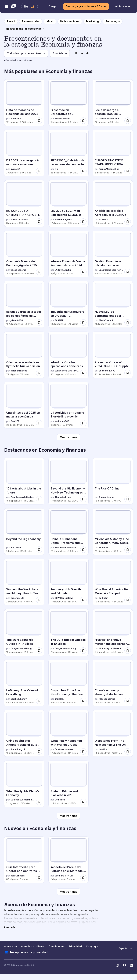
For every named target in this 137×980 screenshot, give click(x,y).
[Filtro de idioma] (60, 53)
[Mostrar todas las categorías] (26, 29)
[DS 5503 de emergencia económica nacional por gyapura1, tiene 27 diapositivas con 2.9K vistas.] (24, 153)
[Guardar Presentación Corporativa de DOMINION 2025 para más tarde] (83, 121)
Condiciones (56, 946)
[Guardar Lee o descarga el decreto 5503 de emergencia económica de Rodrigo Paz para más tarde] (128, 121)
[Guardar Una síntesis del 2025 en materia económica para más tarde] (39, 423)
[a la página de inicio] (11, 21)
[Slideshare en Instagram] (117, 965)
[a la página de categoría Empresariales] (31, 21)
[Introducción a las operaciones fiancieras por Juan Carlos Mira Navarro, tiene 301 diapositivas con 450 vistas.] (68, 355)
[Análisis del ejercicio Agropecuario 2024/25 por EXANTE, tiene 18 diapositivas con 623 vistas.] (113, 204)
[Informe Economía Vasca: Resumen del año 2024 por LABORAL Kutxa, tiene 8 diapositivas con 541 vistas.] (68, 254)
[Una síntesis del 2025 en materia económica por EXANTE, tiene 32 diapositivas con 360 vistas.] (24, 405)
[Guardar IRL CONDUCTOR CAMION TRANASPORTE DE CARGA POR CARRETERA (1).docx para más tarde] (39, 222)
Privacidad (75, 946)
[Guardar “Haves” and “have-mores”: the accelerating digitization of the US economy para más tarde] (128, 651)
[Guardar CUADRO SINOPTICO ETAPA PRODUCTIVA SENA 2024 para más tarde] (128, 171)
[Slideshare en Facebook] (124, 965)
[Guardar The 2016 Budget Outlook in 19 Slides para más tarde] (83, 651)
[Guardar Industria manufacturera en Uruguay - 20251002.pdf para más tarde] (83, 322)
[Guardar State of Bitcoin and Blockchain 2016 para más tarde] (83, 802)
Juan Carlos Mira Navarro (111, 270)
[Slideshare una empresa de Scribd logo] (13, 6)
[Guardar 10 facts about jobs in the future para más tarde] (39, 499)
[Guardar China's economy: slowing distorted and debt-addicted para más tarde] (128, 701)
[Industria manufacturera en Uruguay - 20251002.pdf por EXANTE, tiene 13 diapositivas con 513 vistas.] (68, 304)
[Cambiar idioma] (126, 948)
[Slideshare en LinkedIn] (131, 965)
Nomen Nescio (62, 118)
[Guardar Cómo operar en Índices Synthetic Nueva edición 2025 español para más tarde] (39, 373)
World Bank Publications (67, 547)
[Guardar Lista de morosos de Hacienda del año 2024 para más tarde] (39, 121)
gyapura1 (15, 169)
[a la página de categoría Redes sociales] (70, 21)
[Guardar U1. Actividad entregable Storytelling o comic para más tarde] (83, 423)
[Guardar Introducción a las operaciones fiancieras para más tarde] (83, 373)
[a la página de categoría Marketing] (92, 21)
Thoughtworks (107, 497)
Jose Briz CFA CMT (65, 876)
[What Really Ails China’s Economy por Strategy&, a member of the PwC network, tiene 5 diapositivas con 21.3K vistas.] (24, 784)
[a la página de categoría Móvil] (50, 21)
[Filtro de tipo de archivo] (26, 53)
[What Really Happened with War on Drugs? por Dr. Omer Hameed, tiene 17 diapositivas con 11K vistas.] (68, 733)
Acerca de (11, 946)
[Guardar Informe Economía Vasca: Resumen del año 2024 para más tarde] (83, 272)
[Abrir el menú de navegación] (6, 6)
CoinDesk (60, 800)
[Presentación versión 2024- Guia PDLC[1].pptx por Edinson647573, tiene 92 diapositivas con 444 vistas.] (113, 355)
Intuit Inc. (59, 699)
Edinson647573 (107, 371)
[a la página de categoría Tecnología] (113, 21)
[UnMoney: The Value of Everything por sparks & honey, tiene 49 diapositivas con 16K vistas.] (24, 683)
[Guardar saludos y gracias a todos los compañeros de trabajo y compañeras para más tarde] (39, 322)
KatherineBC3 (62, 421)
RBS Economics (107, 699)
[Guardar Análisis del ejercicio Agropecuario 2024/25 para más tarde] (128, 222)
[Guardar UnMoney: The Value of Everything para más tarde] (39, 701)
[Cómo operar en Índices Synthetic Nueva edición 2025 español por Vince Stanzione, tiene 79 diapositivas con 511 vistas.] (24, 355)
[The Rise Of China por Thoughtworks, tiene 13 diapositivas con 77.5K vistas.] (113, 481)
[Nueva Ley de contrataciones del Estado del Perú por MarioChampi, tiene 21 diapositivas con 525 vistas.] (113, 304)
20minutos (16, 118)
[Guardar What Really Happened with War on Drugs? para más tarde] (83, 751)
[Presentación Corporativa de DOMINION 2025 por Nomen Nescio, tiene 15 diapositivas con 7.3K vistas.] (68, 103)
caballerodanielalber (110, 118)
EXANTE (103, 219)
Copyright (92, 946)
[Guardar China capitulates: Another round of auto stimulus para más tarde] (39, 751)
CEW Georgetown (64, 598)
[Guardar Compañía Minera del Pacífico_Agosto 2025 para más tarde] (39, 272)
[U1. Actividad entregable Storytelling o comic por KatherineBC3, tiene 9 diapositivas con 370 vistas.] (68, 405)
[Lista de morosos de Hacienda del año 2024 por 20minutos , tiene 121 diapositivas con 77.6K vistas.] (24, 103)
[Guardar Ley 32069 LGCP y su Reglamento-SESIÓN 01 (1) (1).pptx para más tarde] (83, 222)
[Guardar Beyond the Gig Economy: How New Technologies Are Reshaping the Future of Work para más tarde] (83, 499)
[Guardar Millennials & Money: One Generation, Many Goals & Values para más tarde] (128, 550)
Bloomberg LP (18, 749)
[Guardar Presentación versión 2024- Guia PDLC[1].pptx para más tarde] (128, 373)
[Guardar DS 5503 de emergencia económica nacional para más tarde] (39, 171)
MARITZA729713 (19, 219)
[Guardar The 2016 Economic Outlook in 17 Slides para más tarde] (39, 651)
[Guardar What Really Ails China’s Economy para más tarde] (39, 802)
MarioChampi (106, 320)
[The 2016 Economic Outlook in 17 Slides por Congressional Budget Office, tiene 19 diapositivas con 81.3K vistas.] (24, 633)
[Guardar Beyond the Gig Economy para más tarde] (39, 550)
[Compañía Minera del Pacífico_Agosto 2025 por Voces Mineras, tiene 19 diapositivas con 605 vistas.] (24, 254)
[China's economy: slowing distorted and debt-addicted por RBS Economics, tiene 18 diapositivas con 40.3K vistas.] (113, 683)
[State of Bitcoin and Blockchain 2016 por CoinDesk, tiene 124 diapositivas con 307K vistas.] (68, 784)
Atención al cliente (33, 946)
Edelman (103, 547)
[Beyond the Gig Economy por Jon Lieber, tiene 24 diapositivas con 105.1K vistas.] (24, 532)
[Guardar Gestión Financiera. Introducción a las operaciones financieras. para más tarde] (128, 272)
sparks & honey (19, 699)
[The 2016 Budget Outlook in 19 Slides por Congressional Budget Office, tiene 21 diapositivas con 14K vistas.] (68, 633)
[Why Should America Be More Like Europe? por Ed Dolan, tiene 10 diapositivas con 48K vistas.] (113, 582)
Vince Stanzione (19, 371)
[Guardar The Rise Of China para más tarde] (128, 499)
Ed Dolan (103, 598)
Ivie (57, 169)
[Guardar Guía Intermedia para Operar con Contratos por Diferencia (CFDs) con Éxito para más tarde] (39, 878)
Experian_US (17, 598)
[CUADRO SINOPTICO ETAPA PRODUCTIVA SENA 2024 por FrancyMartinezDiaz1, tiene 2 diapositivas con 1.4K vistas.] (113, 153)
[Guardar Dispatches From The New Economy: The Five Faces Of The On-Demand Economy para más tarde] (83, 701)
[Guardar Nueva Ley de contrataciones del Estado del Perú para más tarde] (128, 322)
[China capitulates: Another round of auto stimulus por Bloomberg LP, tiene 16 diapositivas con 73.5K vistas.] (24, 733)
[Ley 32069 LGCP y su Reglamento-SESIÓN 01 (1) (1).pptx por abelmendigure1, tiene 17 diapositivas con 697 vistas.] (68, 204)
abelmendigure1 (63, 219)
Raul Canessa (17, 876)
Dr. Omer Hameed (64, 749)
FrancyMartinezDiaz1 (110, 169)
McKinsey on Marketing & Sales (111, 648)
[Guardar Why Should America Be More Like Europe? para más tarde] (128, 600)
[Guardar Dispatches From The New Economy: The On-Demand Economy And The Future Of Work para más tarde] (128, 751)
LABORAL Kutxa (63, 270)
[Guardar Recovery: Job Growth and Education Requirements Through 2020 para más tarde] (83, 600)
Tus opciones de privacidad (26, 952)
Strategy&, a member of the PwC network (23, 800)
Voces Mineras (18, 270)
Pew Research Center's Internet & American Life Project (23, 497)
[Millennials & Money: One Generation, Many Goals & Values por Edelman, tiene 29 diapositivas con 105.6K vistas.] (113, 532)
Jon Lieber (16, 547)
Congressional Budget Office (23, 648)
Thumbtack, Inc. (63, 497)
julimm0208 (17, 320)
